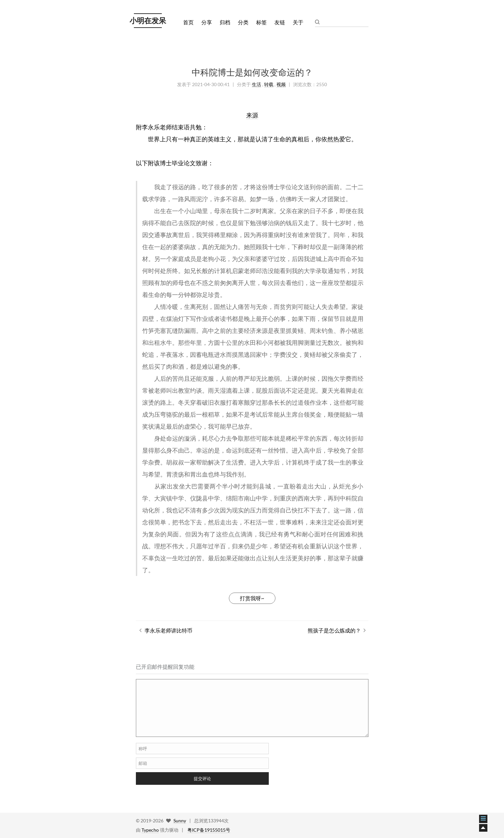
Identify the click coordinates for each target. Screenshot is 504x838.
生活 (256, 84)
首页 (188, 22)
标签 (261, 22)
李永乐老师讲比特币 (168, 630)
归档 (225, 22)
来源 (252, 115)
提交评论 (202, 778)
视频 (281, 84)
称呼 (143, 749)
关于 (298, 22)
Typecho (150, 830)
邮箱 (143, 763)
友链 (280, 22)
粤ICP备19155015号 (209, 830)
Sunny (180, 821)
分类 (243, 22)
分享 (207, 22)
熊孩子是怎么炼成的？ (334, 630)
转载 (269, 84)
